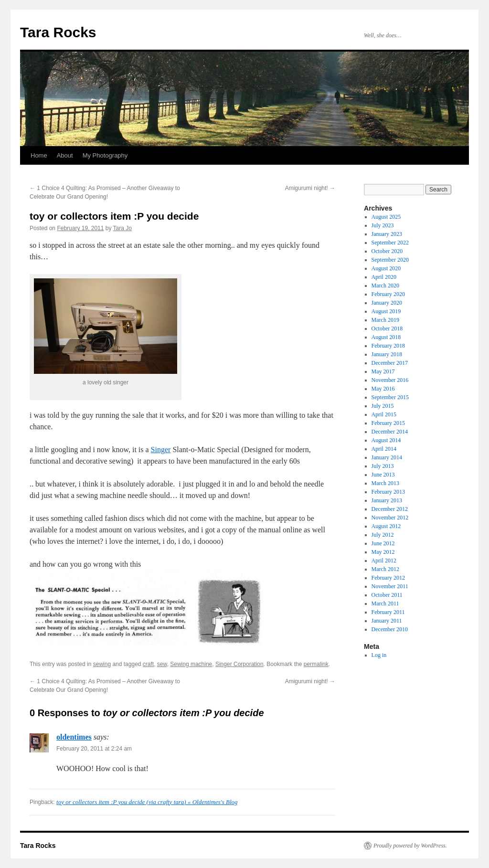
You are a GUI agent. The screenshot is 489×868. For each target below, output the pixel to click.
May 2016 (383, 389)
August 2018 (386, 337)
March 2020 (385, 286)
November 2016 (390, 380)
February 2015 (388, 423)
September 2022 (390, 243)
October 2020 (387, 251)
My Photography (105, 155)
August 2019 (386, 311)
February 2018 (388, 346)
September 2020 (390, 260)
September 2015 (390, 397)
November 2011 (390, 586)
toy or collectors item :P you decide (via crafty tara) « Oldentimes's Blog (147, 802)
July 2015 (383, 406)
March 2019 (385, 320)
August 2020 (386, 268)
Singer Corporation (239, 664)
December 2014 (390, 432)
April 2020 (384, 277)
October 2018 (387, 328)
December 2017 (390, 363)
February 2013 (388, 492)
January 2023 (387, 234)
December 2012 (390, 509)
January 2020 (387, 303)
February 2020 (388, 294)
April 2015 (384, 414)
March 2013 (385, 483)
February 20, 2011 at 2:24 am (94, 749)
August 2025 (386, 217)
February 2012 (388, 578)
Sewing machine (191, 664)
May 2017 (383, 371)
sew (162, 664)
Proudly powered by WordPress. (410, 846)
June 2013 (383, 475)
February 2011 (388, 612)
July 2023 (383, 225)
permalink (316, 664)
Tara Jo (122, 228)
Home (39, 155)
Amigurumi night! (310, 188)
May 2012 (383, 552)
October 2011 (387, 595)
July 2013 (383, 466)
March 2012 (385, 569)
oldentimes (74, 737)
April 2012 (384, 561)
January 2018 (387, 354)
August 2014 (386, 440)
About (65, 155)
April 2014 (384, 449)
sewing (102, 664)
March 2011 (385, 603)
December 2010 (390, 629)
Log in (379, 655)
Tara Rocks (58, 32)
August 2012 (386, 526)
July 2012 (383, 535)
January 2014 (387, 457)
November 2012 (390, 518)
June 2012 (383, 543)
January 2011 (387, 621)
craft (148, 664)
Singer (161, 450)
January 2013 (387, 500)
